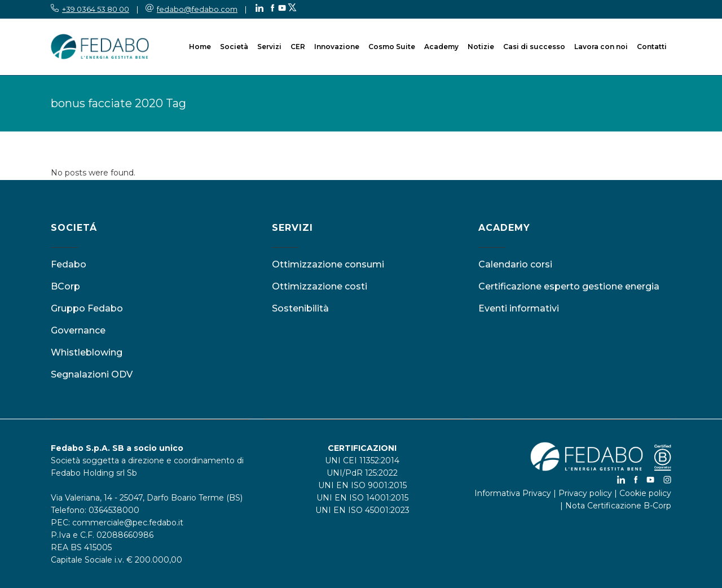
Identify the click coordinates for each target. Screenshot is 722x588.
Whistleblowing (87, 352)
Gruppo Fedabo (87, 308)
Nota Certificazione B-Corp (618, 506)
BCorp (65, 286)
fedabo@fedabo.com (197, 9)
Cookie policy (645, 493)
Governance (78, 330)
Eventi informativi (519, 308)
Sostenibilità (300, 308)
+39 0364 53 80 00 (96, 9)
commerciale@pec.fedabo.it (128, 523)
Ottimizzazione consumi (328, 264)
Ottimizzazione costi (320, 286)
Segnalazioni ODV (92, 374)
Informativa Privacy (513, 493)
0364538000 (114, 510)
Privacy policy (585, 493)
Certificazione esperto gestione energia (569, 286)
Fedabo (69, 264)
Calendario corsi (515, 264)
